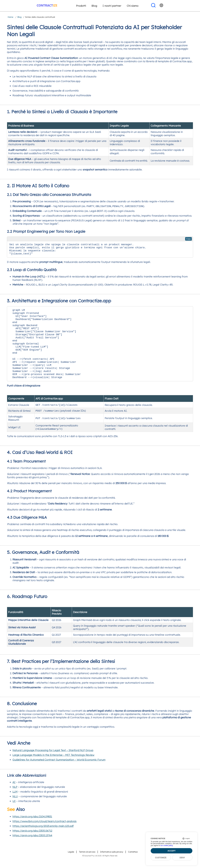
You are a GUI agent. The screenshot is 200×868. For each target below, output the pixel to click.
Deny (182, 858)
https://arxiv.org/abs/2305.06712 (32, 842)
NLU (15, 808)
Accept (172, 851)
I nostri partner (112, 6)
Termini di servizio (87, 863)
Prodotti (81, 6)
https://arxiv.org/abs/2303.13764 (32, 847)
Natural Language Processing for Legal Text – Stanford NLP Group (53, 761)
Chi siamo (133, 6)
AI (14, 793)
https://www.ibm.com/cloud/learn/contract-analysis (45, 832)
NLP (15, 798)
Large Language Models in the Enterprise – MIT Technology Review (53, 766)
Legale (71, 863)
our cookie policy (167, 845)
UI (14, 812)
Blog (94, 6)
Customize (161, 858)
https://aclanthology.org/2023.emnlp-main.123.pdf (43, 837)
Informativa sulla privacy (112, 863)
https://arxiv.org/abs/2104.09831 (32, 828)
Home (10, 17)
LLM (15, 803)
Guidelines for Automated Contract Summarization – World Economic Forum (59, 771)
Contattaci (133, 863)
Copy (189, 239)
